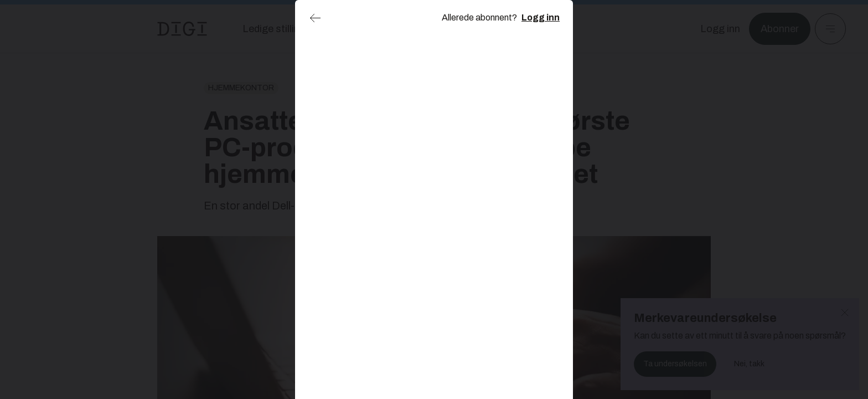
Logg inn (541, 17)
